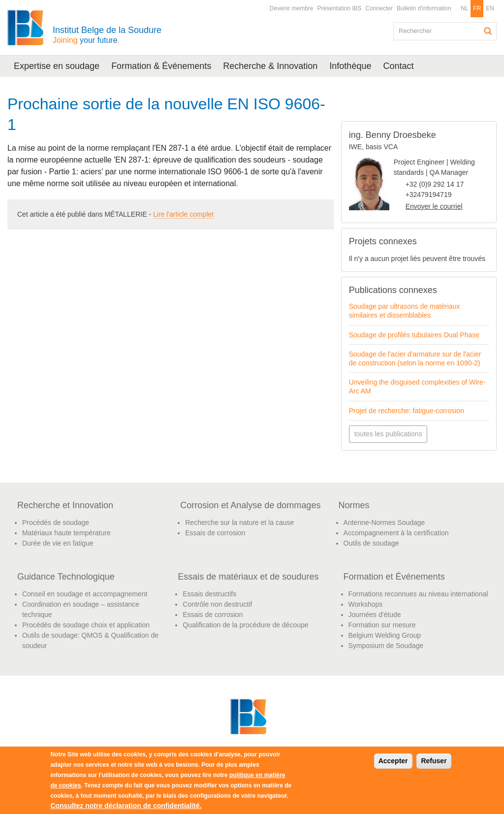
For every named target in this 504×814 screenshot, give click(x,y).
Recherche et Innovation (65, 505)
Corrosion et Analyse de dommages (250, 505)
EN (490, 8)
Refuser (434, 761)
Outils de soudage (371, 543)
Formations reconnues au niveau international (418, 594)
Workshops (366, 604)
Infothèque (350, 66)
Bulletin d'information (424, 8)
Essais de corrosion (215, 533)
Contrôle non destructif (217, 604)
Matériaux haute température (66, 533)
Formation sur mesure (382, 625)
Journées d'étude (375, 615)
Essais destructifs (209, 594)
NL (464, 8)
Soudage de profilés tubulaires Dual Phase (414, 335)
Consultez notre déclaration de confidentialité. (126, 806)
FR (477, 8)
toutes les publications (388, 434)
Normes (354, 505)
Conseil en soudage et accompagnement (85, 594)
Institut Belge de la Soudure (107, 35)
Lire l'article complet (183, 214)
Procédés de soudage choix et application (86, 625)
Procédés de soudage (56, 522)
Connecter (379, 8)
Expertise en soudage (57, 66)
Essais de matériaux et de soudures (248, 577)
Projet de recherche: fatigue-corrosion (407, 411)
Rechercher (488, 31)
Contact (398, 66)
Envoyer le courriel (434, 206)
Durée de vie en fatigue (58, 543)
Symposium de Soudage (386, 646)
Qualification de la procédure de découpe (245, 625)
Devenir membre (292, 8)
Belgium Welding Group (385, 635)
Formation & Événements (161, 66)
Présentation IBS (340, 8)
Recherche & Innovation (270, 66)
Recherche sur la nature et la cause (239, 522)
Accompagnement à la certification (396, 533)
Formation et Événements (394, 577)
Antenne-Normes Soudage (384, 522)
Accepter (393, 761)
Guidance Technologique (66, 577)
